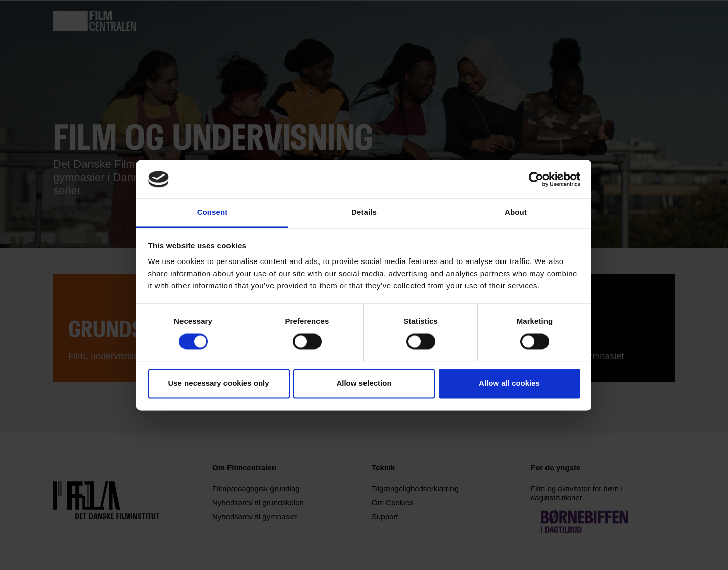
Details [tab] (364, 213)
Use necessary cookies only (218, 384)
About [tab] (516, 213)
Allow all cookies (509, 384)
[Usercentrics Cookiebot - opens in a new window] (536, 179)
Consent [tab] (213, 213)
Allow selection (364, 384)
